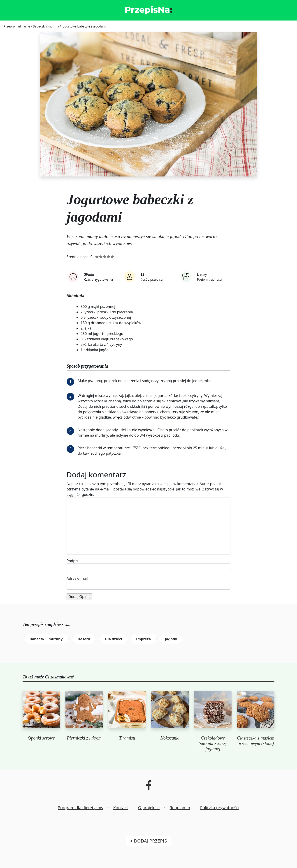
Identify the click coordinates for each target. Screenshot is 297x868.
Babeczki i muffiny (46, 639)
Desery (84, 639)
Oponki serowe (41, 738)
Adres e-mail (77, 578)
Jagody (171, 639)
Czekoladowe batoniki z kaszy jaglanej (213, 743)
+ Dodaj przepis (148, 841)
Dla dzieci (114, 639)
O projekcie (149, 808)
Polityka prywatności (220, 808)
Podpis (72, 561)
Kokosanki (170, 738)
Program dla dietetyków (81, 808)
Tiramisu (127, 738)
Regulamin (180, 808)
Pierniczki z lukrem (84, 738)
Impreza (144, 639)
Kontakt (121, 808)
